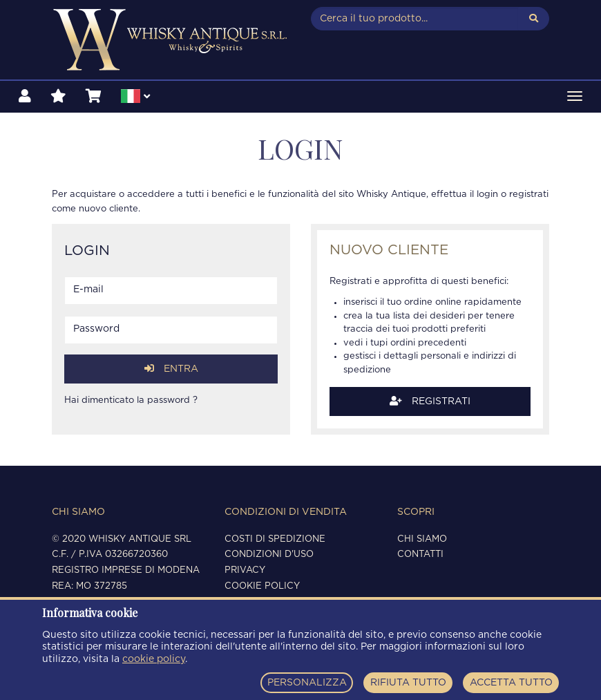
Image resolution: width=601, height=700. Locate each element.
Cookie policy (262, 586)
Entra (171, 369)
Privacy (245, 570)
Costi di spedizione (275, 539)
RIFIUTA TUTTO (408, 683)
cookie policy (154, 659)
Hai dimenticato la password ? (131, 400)
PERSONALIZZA (307, 683)
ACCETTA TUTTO (511, 683)
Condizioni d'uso (269, 555)
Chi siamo (422, 539)
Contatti (420, 555)
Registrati (430, 401)
